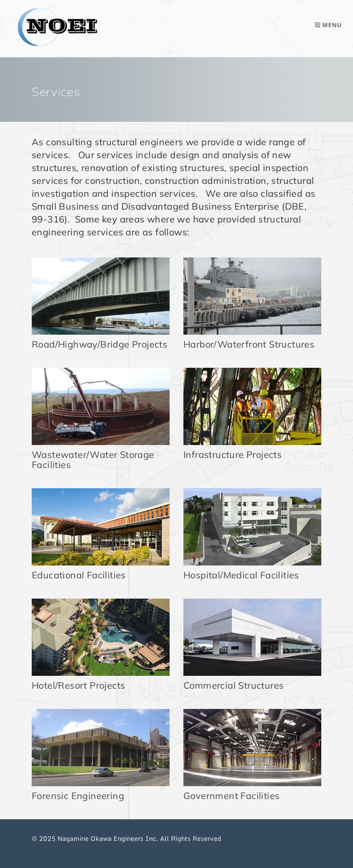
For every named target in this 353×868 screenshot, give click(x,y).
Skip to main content (177, 0)
